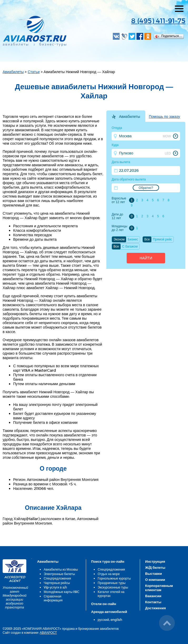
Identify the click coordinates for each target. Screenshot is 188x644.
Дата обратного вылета (129, 179)
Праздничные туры (112, 583)
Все (147, 239)
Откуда (117, 128)
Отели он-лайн (104, 604)
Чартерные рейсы (57, 583)
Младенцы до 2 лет (119, 228)
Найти (146, 258)
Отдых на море (109, 574)
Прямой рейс (163, 239)
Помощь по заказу (164, 117)
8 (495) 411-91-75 (158, 20)
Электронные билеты (59, 574)
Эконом (119, 239)
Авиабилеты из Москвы (61, 569)
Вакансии (153, 596)
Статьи (34, 72)
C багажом (130, 246)
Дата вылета (121, 162)
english (116, 620)
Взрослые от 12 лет (119, 200)
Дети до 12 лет (117, 216)
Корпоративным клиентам (159, 588)
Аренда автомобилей (109, 612)
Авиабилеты (13, 72)
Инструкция (155, 561)
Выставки (154, 573)
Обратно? (146, 188)
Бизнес (133, 239)
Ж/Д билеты (155, 567)
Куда (115, 145)
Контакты (153, 602)
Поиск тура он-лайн (108, 561)
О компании (155, 580)
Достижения (155, 608)
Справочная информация (53, 598)
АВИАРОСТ (48, 632)
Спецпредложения (57, 578)
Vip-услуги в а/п (55, 587)
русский (103, 620)
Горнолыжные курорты (114, 578)
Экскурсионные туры (113, 587)
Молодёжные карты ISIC (61, 592)
